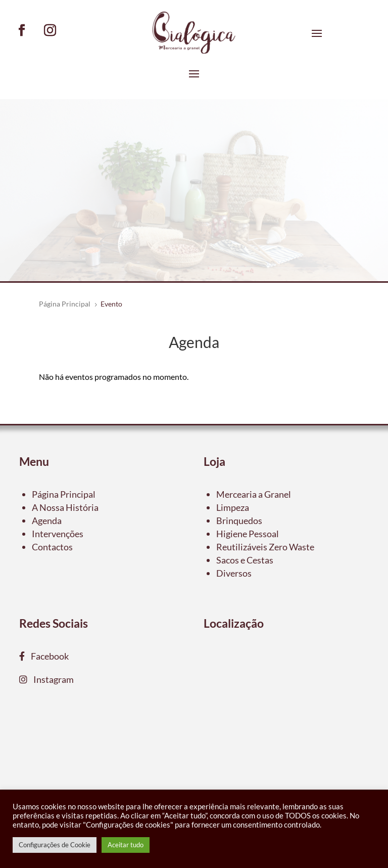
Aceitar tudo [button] (126, 845)
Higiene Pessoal (248, 534)
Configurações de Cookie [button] (55, 845)
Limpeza (233, 507)
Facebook (47, 656)
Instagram (51, 679)
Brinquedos (239, 520)
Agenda (47, 520)
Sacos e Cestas (245, 560)
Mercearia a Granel (254, 494)
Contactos (52, 547)
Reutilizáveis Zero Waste (265, 547)
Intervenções (58, 534)
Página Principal (64, 494)
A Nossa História (65, 507)
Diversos (234, 573)
